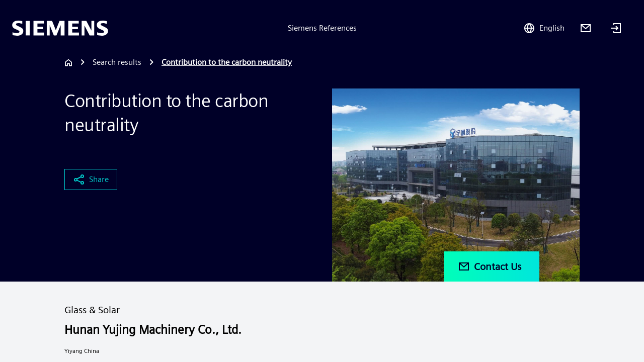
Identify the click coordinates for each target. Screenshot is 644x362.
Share (91, 179)
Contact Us (490, 266)
